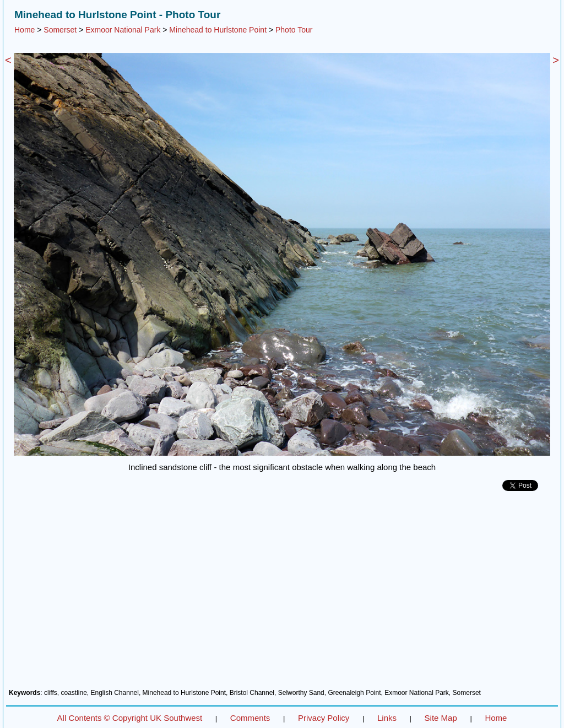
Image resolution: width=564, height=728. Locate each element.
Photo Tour (294, 30)
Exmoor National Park (123, 30)
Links (387, 718)
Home (25, 30)
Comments (250, 718)
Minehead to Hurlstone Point (218, 30)
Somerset (60, 30)
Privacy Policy (324, 718)
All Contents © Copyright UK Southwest (130, 718)
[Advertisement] (282, 594)
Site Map (441, 718)
